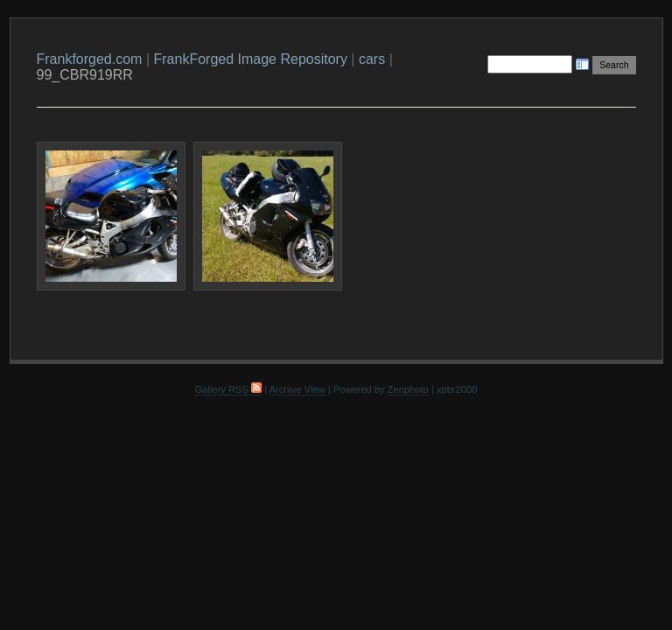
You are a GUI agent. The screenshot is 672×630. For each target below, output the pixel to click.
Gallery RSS (228, 389)
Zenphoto (408, 389)
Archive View (297, 389)
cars (372, 59)
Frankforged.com (90, 59)
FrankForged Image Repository (250, 59)
